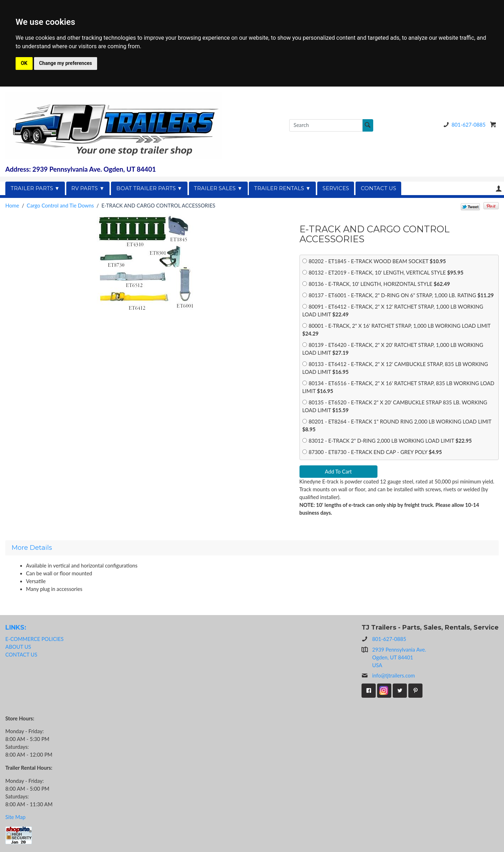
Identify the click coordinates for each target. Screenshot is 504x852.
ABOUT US (18, 647)
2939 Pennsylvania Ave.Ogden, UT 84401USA (399, 657)
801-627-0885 (463, 125)
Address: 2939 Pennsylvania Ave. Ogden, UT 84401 (81, 169)
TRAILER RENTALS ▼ (282, 188)
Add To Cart (338, 472)
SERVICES (336, 188)
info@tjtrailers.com (388, 676)
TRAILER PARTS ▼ (35, 188)
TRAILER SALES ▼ (218, 188)
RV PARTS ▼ (88, 188)
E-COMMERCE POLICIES (34, 639)
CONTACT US (379, 188)
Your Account (499, 189)
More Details (32, 548)
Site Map (15, 817)
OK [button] (24, 63)
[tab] (252, 548)
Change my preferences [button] (65, 63)
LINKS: (16, 627)
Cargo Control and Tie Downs (60, 206)
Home (12, 206)
